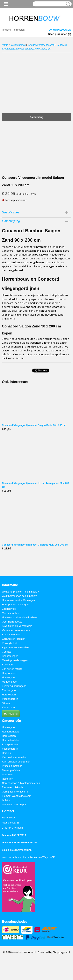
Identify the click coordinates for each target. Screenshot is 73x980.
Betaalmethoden (11, 635)
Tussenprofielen (11, 770)
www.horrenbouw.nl (13, 857)
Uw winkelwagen (60, 30)
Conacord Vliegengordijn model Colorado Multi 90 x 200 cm (35, 545)
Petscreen (8, 774)
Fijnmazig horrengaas (14, 686)
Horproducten (10, 673)
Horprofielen (9, 695)
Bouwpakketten (11, 744)
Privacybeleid (9, 643)
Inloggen (6, 30)
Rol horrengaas (11, 732)
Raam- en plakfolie (12, 787)
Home (5, 45)
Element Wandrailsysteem (17, 796)
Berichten (7, 665)
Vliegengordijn (18, 45)
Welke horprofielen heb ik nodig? (20, 592)
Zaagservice (9, 609)
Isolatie (6, 800)
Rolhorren (7, 779)
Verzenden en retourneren (17, 630)
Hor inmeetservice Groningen (18, 600)
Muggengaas (9, 682)
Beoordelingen (10, 656)
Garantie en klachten (14, 639)
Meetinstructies (10, 613)
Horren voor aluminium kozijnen (20, 617)
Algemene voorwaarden (15, 647)
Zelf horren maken (12, 669)
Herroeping (11, 714)
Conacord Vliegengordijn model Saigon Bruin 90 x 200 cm (34, 425)
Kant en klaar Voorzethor (16, 762)
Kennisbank (9, 707)
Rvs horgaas (9, 690)
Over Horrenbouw (12, 622)
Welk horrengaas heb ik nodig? (19, 596)
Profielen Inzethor (12, 766)
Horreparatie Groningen (15, 605)
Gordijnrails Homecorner (16, 792)
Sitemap (7, 703)
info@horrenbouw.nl (21, 850)
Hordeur (7, 753)
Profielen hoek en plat (14, 804)
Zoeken (67, 4)
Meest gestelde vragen (15, 660)
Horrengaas (9, 677)
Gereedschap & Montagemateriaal (21, 783)
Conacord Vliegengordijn (41, 45)
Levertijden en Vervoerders (17, 626)
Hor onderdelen (11, 740)
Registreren (18, 30)
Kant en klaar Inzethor (14, 757)
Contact (6, 652)
